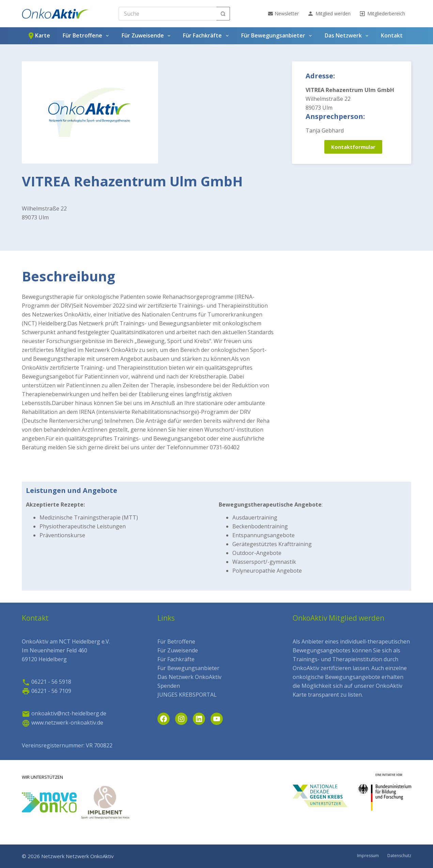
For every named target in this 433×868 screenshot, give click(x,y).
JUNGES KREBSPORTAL (187, 695)
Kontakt (392, 35)
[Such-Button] (223, 14)
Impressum (368, 856)
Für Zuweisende (147, 36)
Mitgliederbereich (382, 14)
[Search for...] (167, 14)
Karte (38, 36)
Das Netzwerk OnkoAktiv (189, 677)
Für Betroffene (87, 36)
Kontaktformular (353, 147)
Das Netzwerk (348, 36)
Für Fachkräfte (207, 36)
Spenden (169, 686)
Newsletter (283, 13)
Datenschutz (399, 856)
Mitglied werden (329, 14)
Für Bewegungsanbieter (278, 36)
